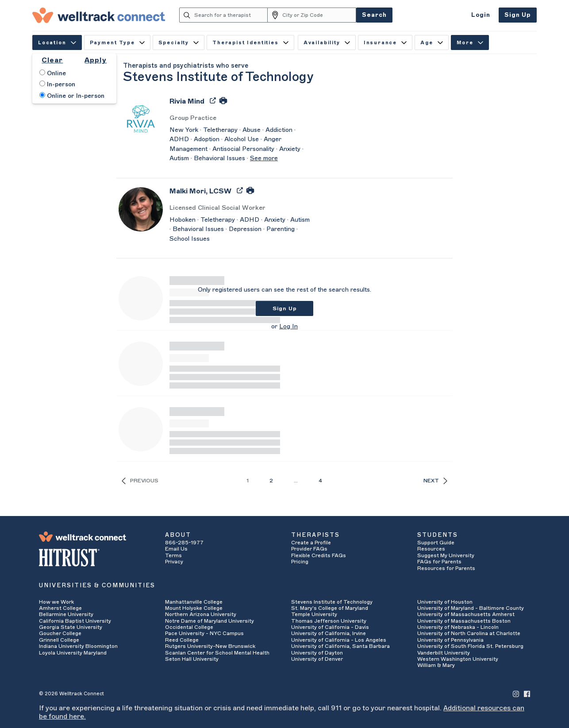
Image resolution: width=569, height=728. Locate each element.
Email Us (176, 549)
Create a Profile (311, 543)
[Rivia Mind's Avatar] (141, 119)
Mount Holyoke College (194, 608)
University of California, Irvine (329, 633)
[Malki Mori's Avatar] (141, 209)
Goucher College (60, 633)
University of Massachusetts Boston (464, 621)
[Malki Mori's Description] (240, 230)
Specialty (179, 43)
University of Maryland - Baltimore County (471, 608)
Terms (173, 555)
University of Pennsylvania (450, 640)
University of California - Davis (330, 627)
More (470, 43)
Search (374, 15)
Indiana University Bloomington (78, 646)
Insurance (385, 43)
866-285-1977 (184, 543)
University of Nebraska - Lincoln (458, 627)
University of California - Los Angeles (339, 640)
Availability (327, 43)
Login (481, 15)
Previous (140, 481)
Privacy (174, 562)
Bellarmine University (66, 614)
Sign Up (518, 15)
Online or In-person (72, 96)
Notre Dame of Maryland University (210, 621)
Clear (52, 60)
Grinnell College (59, 640)
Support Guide (436, 543)
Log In (288, 327)
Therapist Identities (250, 43)
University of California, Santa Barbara (340, 646)
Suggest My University (446, 555)
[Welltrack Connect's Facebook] (527, 694)
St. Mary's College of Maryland (330, 608)
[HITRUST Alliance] (95, 558)
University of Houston (445, 602)
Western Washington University (458, 659)
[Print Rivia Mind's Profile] (223, 100)
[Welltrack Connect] (99, 15)
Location (57, 43)
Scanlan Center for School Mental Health (217, 653)
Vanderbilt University (444, 653)
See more (264, 158)
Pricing (300, 562)
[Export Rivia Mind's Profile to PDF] (214, 100)
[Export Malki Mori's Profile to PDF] (241, 190)
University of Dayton (317, 653)
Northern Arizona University (201, 614)
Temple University (314, 614)
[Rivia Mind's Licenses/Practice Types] (240, 118)
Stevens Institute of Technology (332, 602)
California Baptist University (75, 621)
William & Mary (436, 665)
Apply (96, 60)
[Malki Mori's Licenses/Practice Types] (240, 208)
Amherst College (60, 608)
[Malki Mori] (200, 194)
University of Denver (317, 659)
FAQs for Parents (439, 562)
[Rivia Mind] (187, 104)
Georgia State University (71, 627)
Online (53, 73)
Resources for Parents (446, 568)
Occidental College (189, 627)
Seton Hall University (192, 659)
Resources (431, 549)
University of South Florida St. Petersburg (470, 646)
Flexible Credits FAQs (319, 555)
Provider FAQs (309, 549)
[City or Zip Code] (319, 15)
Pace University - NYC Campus (204, 633)
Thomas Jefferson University (329, 621)
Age (432, 43)
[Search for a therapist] (231, 15)
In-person (57, 84)
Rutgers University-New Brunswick (210, 646)
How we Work (56, 602)
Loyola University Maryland (73, 653)
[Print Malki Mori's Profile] (250, 190)
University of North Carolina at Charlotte (469, 633)
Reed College (182, 640)
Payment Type (117, 43)
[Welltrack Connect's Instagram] (516, 694)
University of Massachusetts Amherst (466, 614)
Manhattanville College (194, 602)
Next (435, 481)
